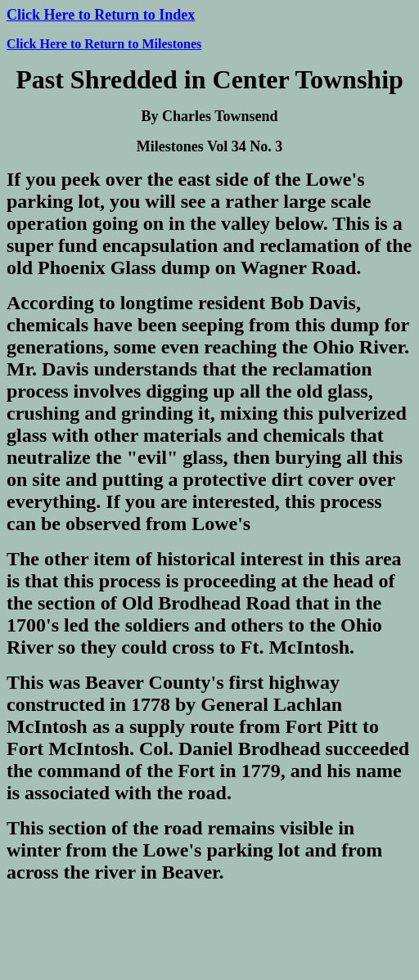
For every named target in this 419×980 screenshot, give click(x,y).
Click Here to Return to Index (101, 15)
